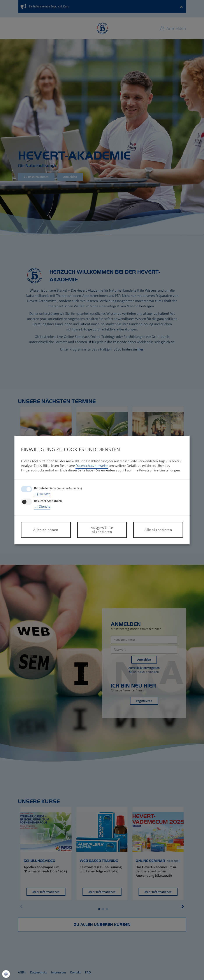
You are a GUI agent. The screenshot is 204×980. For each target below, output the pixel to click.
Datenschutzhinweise (92, 466)
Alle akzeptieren (158, 530)
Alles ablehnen (46, 530)
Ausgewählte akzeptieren (102, 530)
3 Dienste (42, 494)
